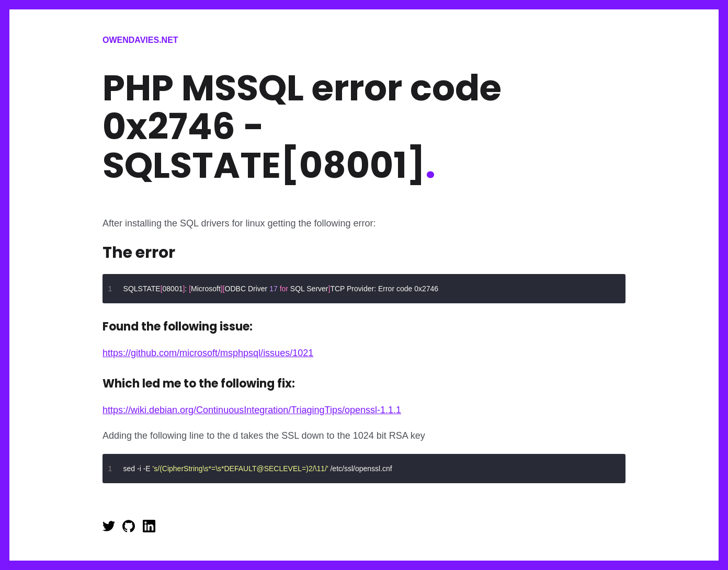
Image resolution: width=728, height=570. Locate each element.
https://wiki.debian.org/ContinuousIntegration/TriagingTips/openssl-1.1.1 (252, 410)
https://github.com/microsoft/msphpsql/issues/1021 (208, 353)
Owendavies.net (140, 40)
